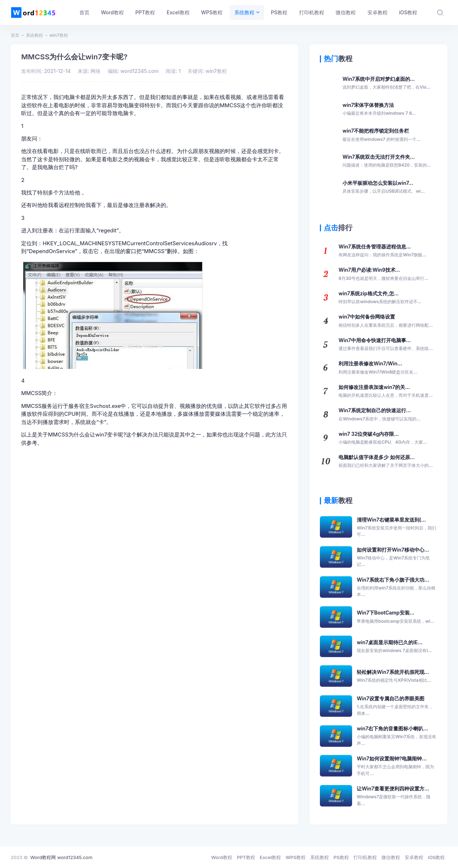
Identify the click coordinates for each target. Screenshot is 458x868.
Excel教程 (270, 857)
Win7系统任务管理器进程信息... (382, 251)
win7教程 (59, 35)
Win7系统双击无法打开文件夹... (387, 161)
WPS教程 (296, 857)
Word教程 (222, 857)
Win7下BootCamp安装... (395, 617)
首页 (15, 35)
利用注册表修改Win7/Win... (378, 368)
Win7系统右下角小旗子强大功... (397, 587)
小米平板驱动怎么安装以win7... (384, 187)
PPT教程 (246, 857)
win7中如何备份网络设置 (386, 321)
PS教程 (341, 857)
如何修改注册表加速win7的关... (386, 391)
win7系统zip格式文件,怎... (380, 298)
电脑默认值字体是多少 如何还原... (386, 462)
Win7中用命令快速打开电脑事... (386, 345)
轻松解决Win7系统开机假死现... (394, 676)
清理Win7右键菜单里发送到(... (397, 527)
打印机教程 (365, 857)
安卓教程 (414, 857)
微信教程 (391, 857)
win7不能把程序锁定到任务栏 (381, 135)
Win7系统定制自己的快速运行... (379, 415)
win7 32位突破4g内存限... (383, 438)
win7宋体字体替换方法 (379, 109)
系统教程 (34, 35)
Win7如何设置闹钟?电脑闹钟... (397, 766)
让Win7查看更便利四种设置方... (397, 796)
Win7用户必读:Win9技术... (383, 274)
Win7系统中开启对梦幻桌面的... (386, 83)
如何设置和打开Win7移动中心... (397, 557)
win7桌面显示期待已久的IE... (394, 647)
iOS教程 (437, 857)
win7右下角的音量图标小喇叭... (397, 736)
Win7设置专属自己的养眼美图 (397, 706)
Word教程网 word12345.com (61, 857)
